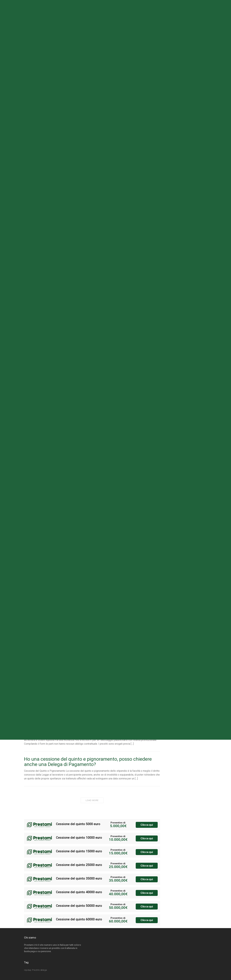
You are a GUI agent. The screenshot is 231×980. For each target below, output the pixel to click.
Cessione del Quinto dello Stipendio (62, 730)
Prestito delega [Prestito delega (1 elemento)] (40, 970)
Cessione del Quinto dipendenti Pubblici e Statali (76, 637)
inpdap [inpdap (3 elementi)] (28, 970)
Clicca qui (147, 825)
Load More (92, 800)
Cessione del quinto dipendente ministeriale (71, 696)
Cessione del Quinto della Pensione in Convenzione (79, 667)
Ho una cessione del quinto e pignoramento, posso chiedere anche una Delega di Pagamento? (88, 762)
